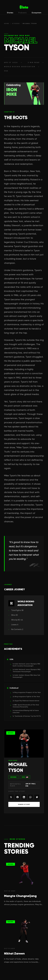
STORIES (16, 24)
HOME (7, 24)
